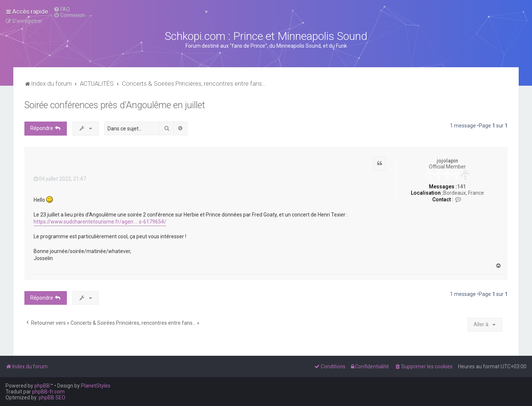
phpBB (42, 386)
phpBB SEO (52, 398)
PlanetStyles (96, 386)
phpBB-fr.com (48, 392)
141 (461, 187)
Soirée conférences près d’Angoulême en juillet (115, 105)
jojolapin (447, 161)
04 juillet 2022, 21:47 (60, 179)
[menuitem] (62, 9)
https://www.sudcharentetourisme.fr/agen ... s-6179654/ (100, 222)
